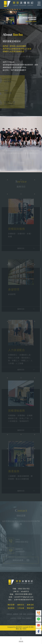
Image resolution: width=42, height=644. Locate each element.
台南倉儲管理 (31, 614)
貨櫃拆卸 (16, 614)
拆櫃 (21, 614)
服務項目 (21, 605)
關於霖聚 (11, 605)
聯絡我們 (30, 608)
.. (34, 627)
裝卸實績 (11, 608)
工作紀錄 (21, 608)
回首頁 (21, 640)
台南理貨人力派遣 (16, 618)
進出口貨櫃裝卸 (27, 618)
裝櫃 (24, 614)
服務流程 (30, 605)
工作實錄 (21, 162)
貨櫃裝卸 (9, 614)
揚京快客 (19, 627)
